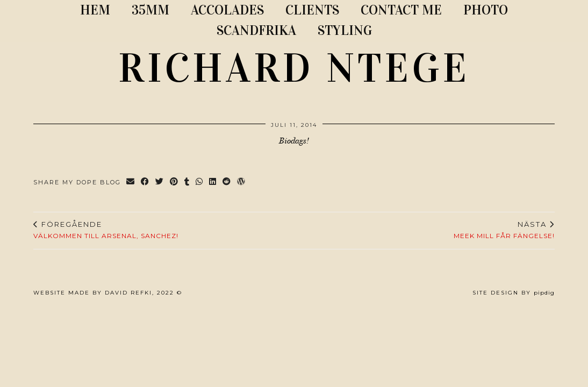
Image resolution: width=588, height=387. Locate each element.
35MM (150, 10)
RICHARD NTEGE (294, 68)
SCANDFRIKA (256, 30)
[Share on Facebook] (145, 182)
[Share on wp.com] (242, 182)
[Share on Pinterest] (174, 182)
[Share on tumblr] (187, 182)
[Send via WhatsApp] (200, 182)
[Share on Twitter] (160, 182)
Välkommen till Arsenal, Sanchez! (106, 230)
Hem (95, 10)
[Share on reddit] (227, 182)
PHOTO (486, 10)
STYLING (345, 30)
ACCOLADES (227, 10)
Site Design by (514, 293)
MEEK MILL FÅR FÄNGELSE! (504, 230)
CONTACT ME (401, 10)
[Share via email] (131, 182)
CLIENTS (312, 10)
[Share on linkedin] (213, 182)
